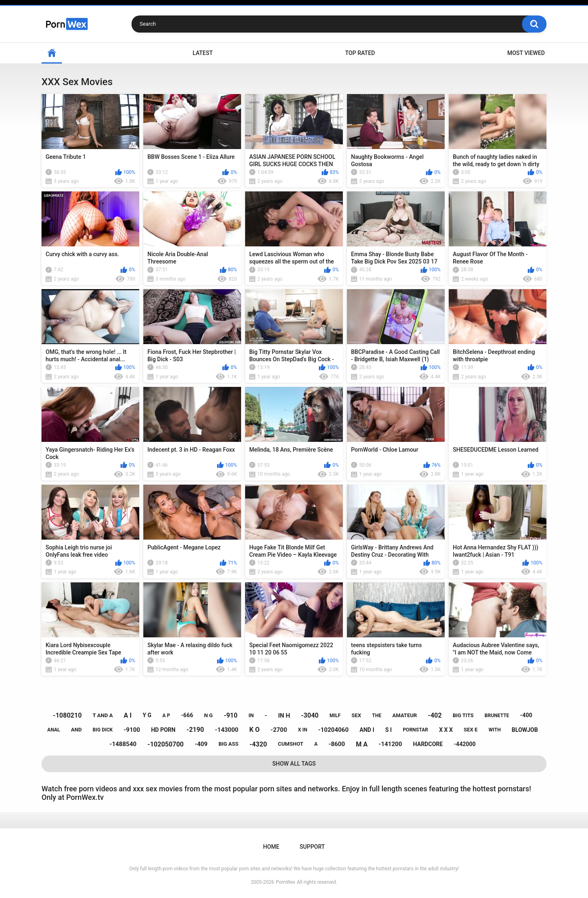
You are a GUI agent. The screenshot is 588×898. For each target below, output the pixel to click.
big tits (463, 715)
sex (356, 715)
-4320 (258, 744)
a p (166, 716)
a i (128, 715)
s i (388, 730)
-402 (435, 715)
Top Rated (360, 53)
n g (208, 715)
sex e (471, 730)
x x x (446, 730)
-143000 (227, 730)
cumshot (291, 744)
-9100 (132, 730)
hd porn (163, 730)
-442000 (465, 744)
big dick (103, 730)
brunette (497, 716)
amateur (404, 715)
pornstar (415, 730)
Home (52, 53)
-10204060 (333, 730)
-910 (230, 715)
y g (147, 715)
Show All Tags (294, 764)
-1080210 (67, 715)
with (495, 730)
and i (367, 730)
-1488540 (123, 744)
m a (362, 744)
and (76, 730)
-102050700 (166, 744)
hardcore (428, 744)
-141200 (391, 744)
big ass (229, 744)
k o (254, 730)
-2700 (279, 730)
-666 (187, 715)
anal (54, 730)
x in (303, 730)
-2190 (195, 730)
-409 (201, 744)
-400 (526, 715)
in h (284, 716)
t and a (103, 715)
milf (335, 716)
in (251, 715)
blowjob (525, 730)
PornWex (285, 882)
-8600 (337, 744)
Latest (203, 53)
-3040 (310, 715)
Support (312, 847)
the (377, 716)
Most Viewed (526, 53)
